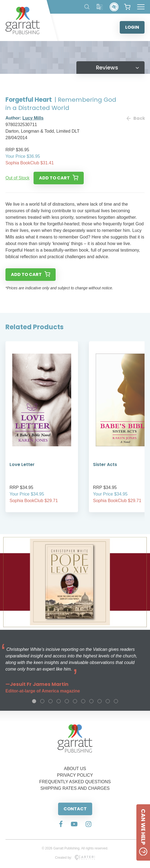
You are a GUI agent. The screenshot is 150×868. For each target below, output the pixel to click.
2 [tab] (42, 701)
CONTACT (75, 809)
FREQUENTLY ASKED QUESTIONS (75, 782)
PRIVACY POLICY (75, 775)
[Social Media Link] (61, 825)
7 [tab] (83, 701)
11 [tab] (116, 701)
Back (136, 118)
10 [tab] (108, 701)
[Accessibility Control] (114, 7)
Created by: (75, 858)
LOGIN (132, 27)
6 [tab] (75, 701)
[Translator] (100, 7)
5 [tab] (67, 701)
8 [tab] (91, 701)
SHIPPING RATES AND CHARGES (75, 788)
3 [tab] (50, 701)
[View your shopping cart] (127, 7)
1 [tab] (34, 701)
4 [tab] (59, 701)
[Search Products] (87, 7)
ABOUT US (75, 769)
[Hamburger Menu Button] (141, 7)
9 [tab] (100, 701)
